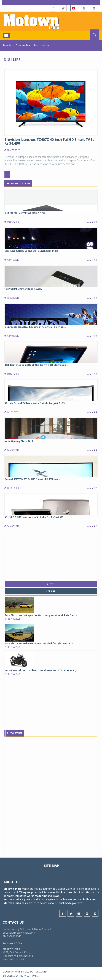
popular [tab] (51, 591)
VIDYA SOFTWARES (29, 976)
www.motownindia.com (80, 899)
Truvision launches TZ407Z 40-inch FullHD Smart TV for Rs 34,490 (50, 141)
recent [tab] (51, 584)
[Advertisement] (51, 556)
